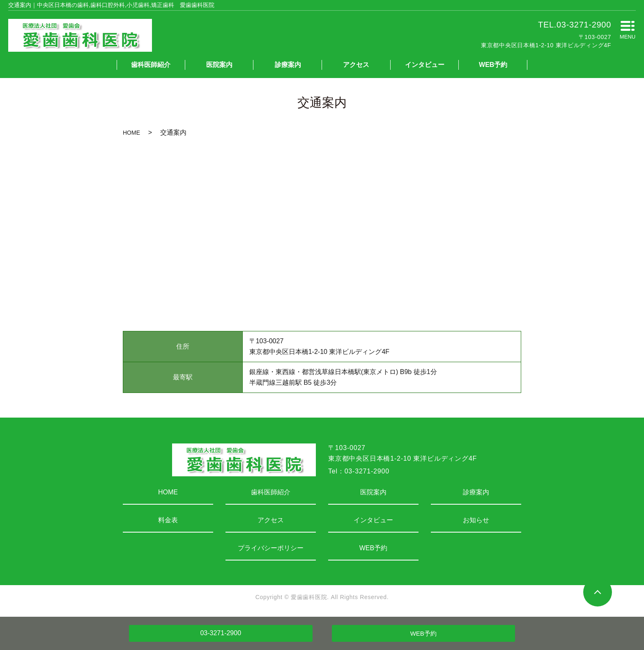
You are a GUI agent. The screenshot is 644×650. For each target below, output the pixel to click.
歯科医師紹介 (151, 65)
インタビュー (425, 65)
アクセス (356, 65)
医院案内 (219, 65)
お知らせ (476, 520)
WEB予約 (493, 65)
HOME (131, 133)
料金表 (168, 520)
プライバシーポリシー (271, 548)
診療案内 (288, 65)
